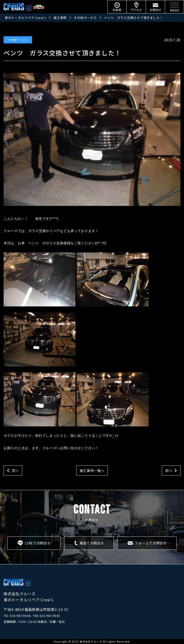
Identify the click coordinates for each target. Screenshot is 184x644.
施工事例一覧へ (92, 471)
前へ (169, 471)
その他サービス (18, 40)
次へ (15, 471)
